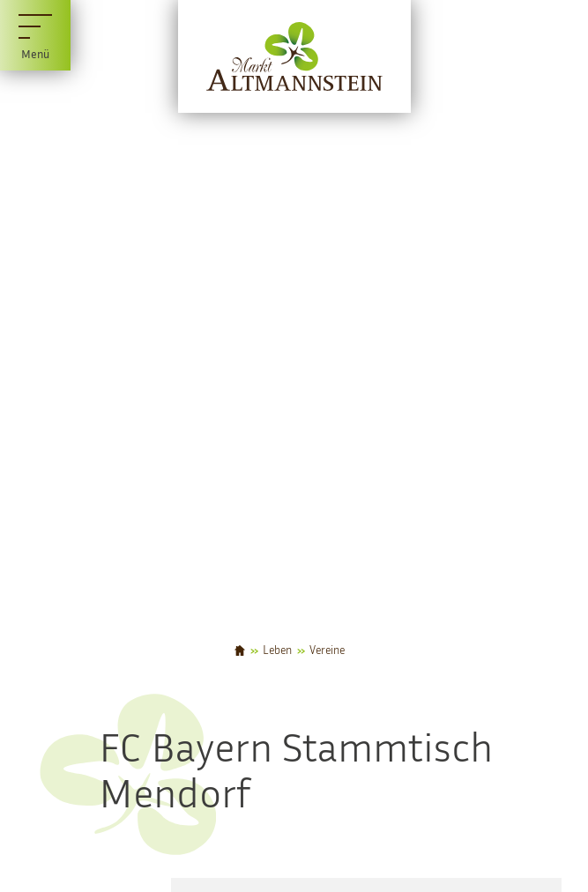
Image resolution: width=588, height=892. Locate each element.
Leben (277, 651)
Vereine (327, 651)
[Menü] (35, 35)
